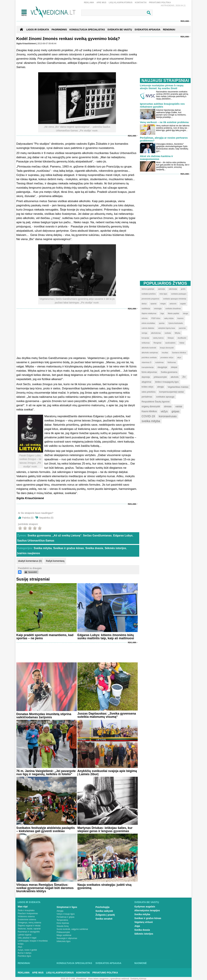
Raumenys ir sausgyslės (29, 932)
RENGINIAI (169, 30)
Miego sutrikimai (64, 935)
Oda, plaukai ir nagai (27, 938)
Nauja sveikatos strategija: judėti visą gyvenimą (104, 886)
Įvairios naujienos (29, 553)
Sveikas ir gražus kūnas (69, 548)
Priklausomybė (63, 932)
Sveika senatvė (104, 919)
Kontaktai (141, 3)
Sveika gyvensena (39, 536)
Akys (20, 947)
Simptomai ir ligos (67, 907)
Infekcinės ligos (64, 941)
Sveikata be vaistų (147, 902)
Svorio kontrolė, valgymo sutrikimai (72, 929)
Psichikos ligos (24, 956)
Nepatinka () (46, 518)
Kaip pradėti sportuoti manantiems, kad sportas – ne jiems (45, 637)
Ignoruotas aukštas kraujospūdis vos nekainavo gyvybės (162, 105)
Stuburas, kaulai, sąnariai (29, 929)
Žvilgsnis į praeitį (105, 915)
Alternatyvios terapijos (147, 910)
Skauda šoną (63, 926)
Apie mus (101, 3)
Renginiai (24, 963)
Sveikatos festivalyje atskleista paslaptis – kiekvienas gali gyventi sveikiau (46, 829)
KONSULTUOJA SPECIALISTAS (87, 30)
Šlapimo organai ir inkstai (29, 926)
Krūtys (21, 944)
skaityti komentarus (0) (30, 561)
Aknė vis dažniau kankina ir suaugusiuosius (156, 158)
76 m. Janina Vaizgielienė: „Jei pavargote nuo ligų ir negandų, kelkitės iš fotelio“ (46, 773)
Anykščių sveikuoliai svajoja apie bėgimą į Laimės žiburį (107, 773)
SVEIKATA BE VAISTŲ (120, 30)
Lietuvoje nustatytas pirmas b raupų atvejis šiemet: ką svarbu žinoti (162, 87)
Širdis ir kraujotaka (26, 910)
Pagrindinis (59, 30)
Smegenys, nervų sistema (29, 923)
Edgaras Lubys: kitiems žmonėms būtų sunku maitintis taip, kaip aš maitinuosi (106, 637)
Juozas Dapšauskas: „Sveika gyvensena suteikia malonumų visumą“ (107, 715)
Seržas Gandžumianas (97, 536)
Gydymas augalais (145, 907)
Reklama (89, 3)
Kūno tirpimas (63, 923)
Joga (137, 926)
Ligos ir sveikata (38, 30)
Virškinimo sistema (26, 917)
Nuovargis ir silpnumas (67, 938)
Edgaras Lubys (123, 536)
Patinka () (28, 518)
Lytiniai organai (25, 935)
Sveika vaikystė (104, 911)
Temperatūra (62, 920)
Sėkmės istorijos (115, 548)
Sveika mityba (43, 548)
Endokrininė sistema (27, 920)
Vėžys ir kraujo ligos (66, 914)
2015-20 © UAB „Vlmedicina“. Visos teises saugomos (85, 979)
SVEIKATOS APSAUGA (147, 30)
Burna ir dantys (25, 953)
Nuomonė (141, 963)
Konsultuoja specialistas (74, 963)
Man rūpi (23, 907)
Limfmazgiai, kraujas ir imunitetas (33, 941)
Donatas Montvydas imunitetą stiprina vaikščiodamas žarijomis (44, 716)
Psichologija (102, 907)
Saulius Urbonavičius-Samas (36, 541)
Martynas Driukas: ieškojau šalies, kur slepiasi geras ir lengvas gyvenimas (105, 829)
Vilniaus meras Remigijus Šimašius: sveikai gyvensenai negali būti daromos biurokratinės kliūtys (45, 888)
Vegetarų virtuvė (144, 922)
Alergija (60, 911)
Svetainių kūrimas (138, 979)
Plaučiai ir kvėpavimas (28, 913)
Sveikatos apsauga (108, 963)
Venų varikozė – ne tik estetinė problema (164, 122)
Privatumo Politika (160, 3)
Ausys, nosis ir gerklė (27, 950)
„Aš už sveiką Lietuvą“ (67, 536)
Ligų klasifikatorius (120, 3)
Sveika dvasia (94, 548)
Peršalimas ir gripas (65, 917)
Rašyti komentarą (55, 561)
